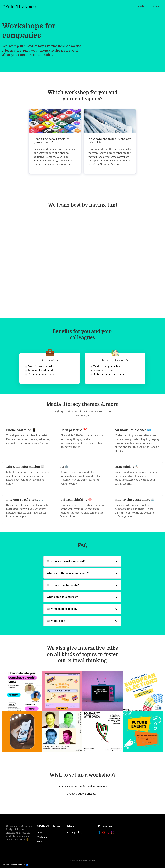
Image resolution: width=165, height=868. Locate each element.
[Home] (20, 6)
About (40, 841)
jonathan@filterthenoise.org (89, 786)
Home (40, 832)
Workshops (43, 837)
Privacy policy (75, 832)
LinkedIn (92, 794)
